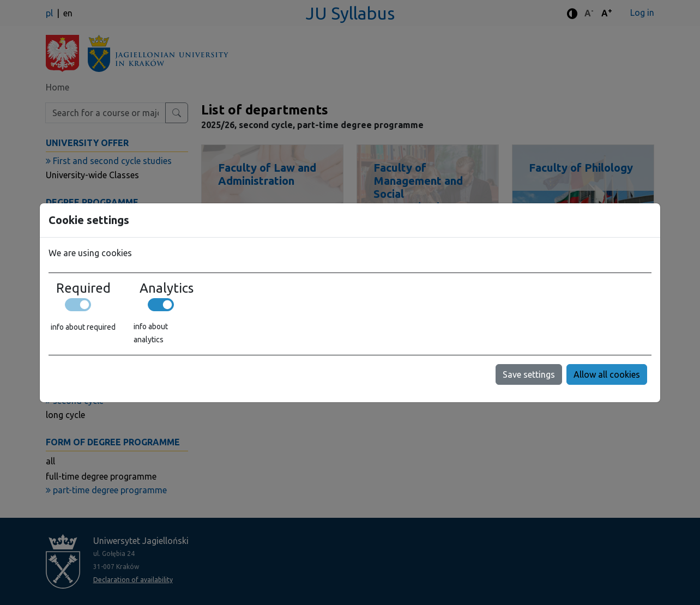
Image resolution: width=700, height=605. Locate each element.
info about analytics (151, 333)
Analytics (167, 288)
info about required (83, 327)
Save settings (529, 374)
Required (83, 288)
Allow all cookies (607, 374)
